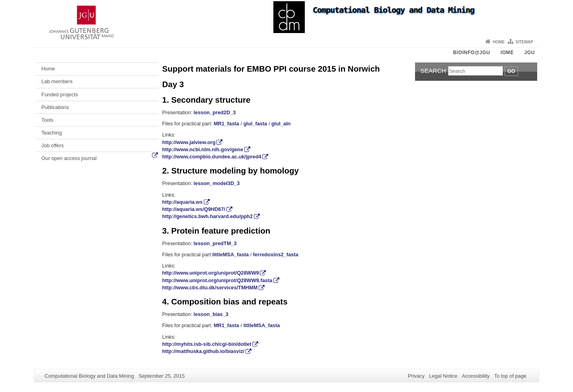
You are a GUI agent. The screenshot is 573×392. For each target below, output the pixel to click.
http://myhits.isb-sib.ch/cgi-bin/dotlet (207, 344)
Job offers (53, 145)
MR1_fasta (226, 124)
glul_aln (281, 124)
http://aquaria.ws (183, 202)
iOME (507, 53)
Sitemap (524, 42)
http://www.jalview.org (189, 142)
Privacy (416, 376)
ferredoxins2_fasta (276, 255)
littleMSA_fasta (230, 255)
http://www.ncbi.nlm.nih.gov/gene (203, 149)
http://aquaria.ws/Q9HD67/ (194, 209)
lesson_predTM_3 (215, 243)
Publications (55, 107)
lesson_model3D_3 (216, 183)
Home (499, 42)
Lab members (57, 81)
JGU (530, 53)
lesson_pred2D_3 (214, 112)
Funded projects (60, 95)
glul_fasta (255, 124)
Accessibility (476, 376)
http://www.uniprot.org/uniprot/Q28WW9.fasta (217, 280)
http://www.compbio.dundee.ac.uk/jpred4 (212, 157)
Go (511, 71)
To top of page (510, 376)
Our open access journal (69, 158)
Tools (47, 120)
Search (433, 71)
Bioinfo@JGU (472, 53)
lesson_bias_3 (211, 314)
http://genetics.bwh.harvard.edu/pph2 (208, 216)
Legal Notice (443, 376)
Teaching (52, 133)
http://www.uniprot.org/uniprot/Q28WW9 (211, 273)
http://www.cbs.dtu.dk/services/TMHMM (210, 288)
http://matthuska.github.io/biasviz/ (204, 351)
